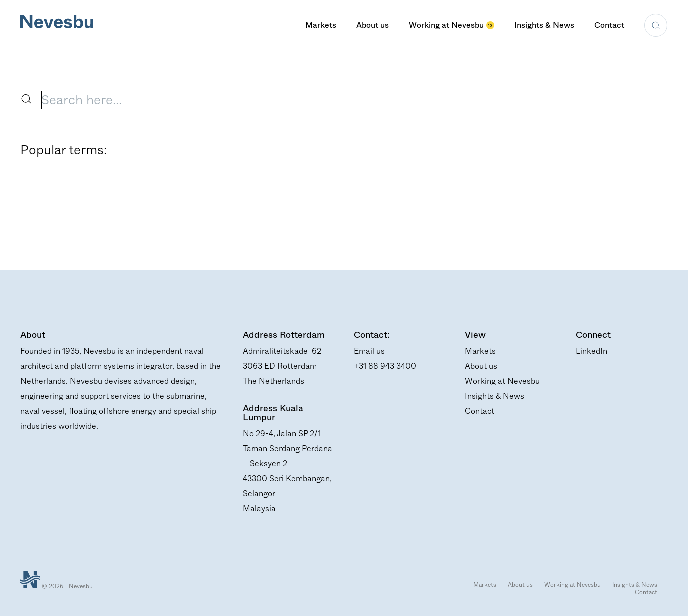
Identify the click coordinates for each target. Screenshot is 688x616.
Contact (609, 25)
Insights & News (544, 25)
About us (373, 25)
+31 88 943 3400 (385, 366)
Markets (321, 25)
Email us (369, 351)
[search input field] (349, 100)
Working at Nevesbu (452, 25)
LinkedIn (592, 351)
